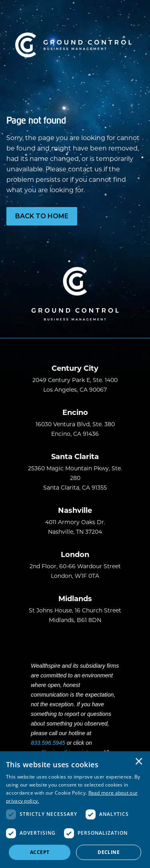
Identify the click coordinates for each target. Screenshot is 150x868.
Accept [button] (40, 852)
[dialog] (75, 810)
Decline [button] (109, 852)
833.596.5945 (48, 743)
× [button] (139, 762)
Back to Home (42, 216)
